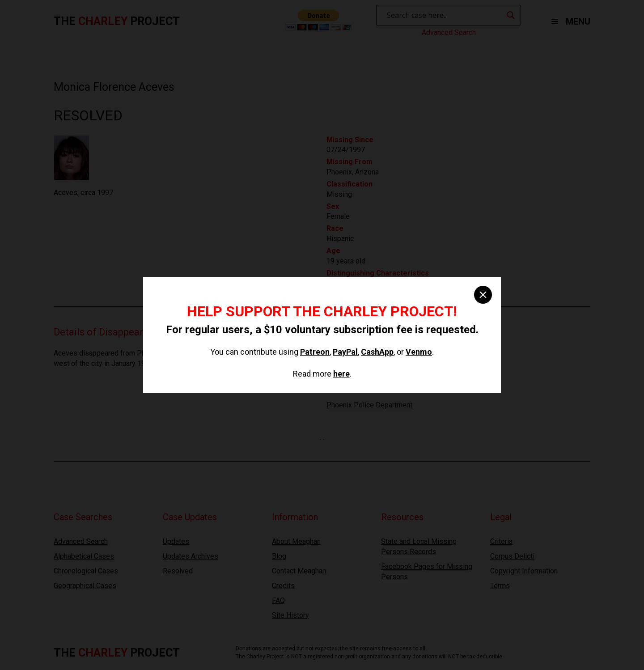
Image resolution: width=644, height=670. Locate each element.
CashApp (377, 352)
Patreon (315, 352)
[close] (483, 295)
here (341, 374)
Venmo (419, 352)
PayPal (345, 352)
